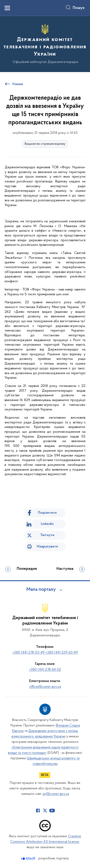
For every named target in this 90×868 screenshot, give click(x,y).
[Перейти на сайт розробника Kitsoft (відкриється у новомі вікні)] (29, 859)
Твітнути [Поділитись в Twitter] (47, 535)
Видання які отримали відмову (45, 144)
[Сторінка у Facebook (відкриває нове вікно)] (38, 811)
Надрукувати (47, 547)
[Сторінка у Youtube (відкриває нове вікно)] (52, 811)
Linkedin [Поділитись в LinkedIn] (47, 524)
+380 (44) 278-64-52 (45, 670)
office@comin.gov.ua (45, 687)
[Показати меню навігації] (7, 8)
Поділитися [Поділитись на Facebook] (47, 513)
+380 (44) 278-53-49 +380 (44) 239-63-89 (45, 653)
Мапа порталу (41, 590)
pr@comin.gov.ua (56, 794)
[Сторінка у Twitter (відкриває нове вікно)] (45, 811)
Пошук (79, 8)
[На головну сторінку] (45, 43)
